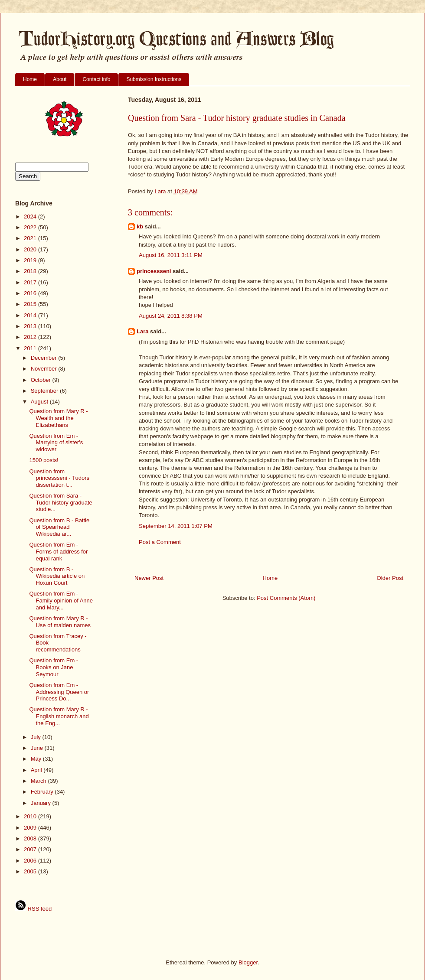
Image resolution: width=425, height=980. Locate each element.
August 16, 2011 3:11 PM (171, 255)
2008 (31, 838)
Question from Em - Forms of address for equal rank (58, 551)
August (40, 402)
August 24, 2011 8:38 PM (171, 316)
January (42, 803)
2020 (31, 249)
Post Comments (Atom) (286, 598)
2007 (31, 849)
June (38, 748)
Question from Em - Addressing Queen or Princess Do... (59, 692)
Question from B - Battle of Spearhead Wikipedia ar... (59, 527)
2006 (31, 861)
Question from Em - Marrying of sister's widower (56, 443)
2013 (31, 326)
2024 (31, 217)
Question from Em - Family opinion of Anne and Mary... (61, 600)
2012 (31, 337)
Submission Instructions (154, 79)
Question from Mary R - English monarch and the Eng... (59, 716)
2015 (31, 304)
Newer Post (149, 578)
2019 (31, 260)
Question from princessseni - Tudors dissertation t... (59, 478)
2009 (31, 828)
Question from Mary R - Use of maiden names (60, 622)
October (42, 380)
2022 (31, 227)
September (45, 391)
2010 (31, 816)
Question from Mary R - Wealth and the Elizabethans (58, 418)
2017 (31, 282)
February (43, 792)
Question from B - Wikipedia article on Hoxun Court (57, 576)
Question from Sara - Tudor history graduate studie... (60, 502)
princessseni (154, 271)
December (45, 358)
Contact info (96, 79)
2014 (31, 315)
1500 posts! (44, 460)
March (39, 781)
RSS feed (33, 909)
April (37, 770)
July (37, 737)
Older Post (390, 578)
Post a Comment (160, 542)
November (45, 369)
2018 (31, 271)
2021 (31, 238)
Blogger (248, 962)
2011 (31, 348)
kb (140, 226)
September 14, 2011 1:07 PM (176, 526)
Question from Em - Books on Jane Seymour (54, 667)
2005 (31, 871)
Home (30, 79)
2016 (31, 293)
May (37, 759)
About (60, 79)
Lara (142, 331)
